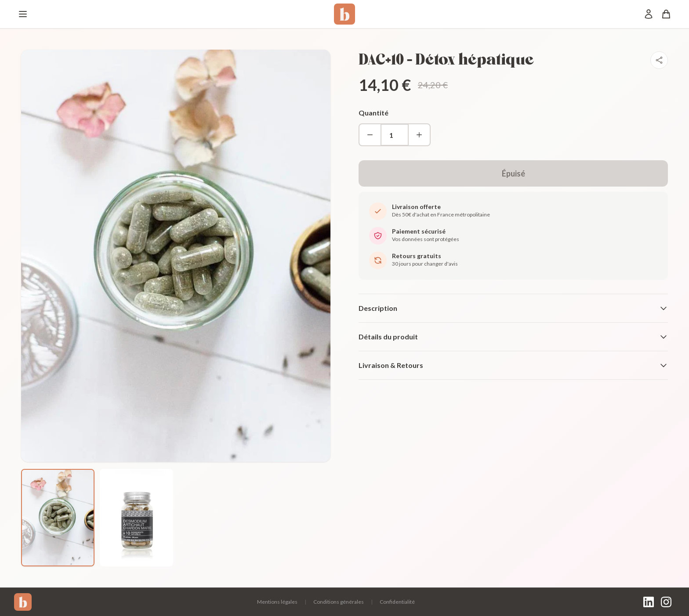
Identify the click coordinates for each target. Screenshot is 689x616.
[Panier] (666, 14)
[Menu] (23, 14)
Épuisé (513, 173)
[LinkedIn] (649, 602)
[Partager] (659, 60)
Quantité (374, 113)
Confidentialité (397, 602)
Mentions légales (277, 602)
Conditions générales (339, 602)
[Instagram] (666, 602)
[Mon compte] (649, 14)
